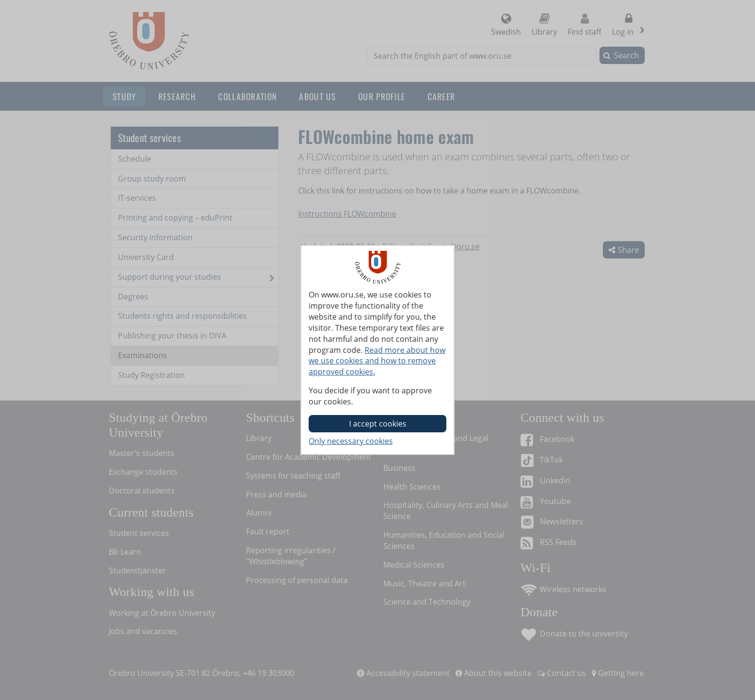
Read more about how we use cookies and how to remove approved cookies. (377, 361)
